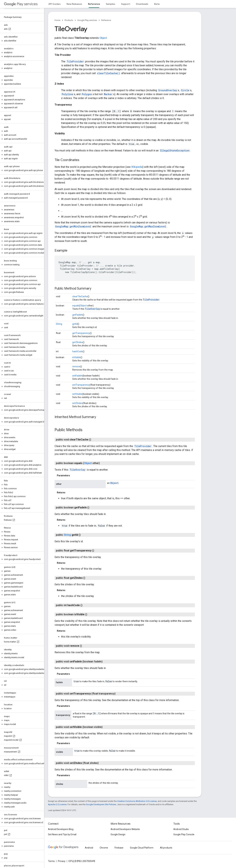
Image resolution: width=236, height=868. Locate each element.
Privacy (62, 861)
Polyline (67, 94)
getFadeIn (77, 315)
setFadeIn (77, 376)
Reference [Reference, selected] (94, 4)
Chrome (104, 848)
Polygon (87, 94)
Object (103, 38)
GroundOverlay (168, 90)
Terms (51, 861)
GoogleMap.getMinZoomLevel (73, 226)
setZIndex (77, 403)
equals (76, 306)
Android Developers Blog (61, 829)
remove (76, 366)
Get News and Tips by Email (62, 834)
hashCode (78, 351)
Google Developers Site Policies (101, 804)
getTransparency (81, 333)
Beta (157, 4)
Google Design (118, 834)
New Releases (74, 4)
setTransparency (81, 385)
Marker (108, 94)
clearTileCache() (108, 73)
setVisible (77, 394)
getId (75, 324)
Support (126, 4)
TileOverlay (92, 309)
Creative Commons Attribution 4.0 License (137, 801)
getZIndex (78, 342)
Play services (21, 4)
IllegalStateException (175, 151)
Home (57, 20)
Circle (185, 90)
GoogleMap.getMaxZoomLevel (148, 226)
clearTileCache (80, 296)
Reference (106, 20)
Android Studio (181, 829)
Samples (111, 4)
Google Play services (87, 20)
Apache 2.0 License (57, 804)
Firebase (119, 848)
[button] (21, 41)
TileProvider (75, 61)
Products (69, 20)
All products (166, 848)
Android (89, 848)
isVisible (76, 357)
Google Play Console (184, 834)
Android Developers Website (125, 829)
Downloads (142, 4)
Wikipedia (137, 167)
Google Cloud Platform (142, 848)
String (59, 324)
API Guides (54, 4)
